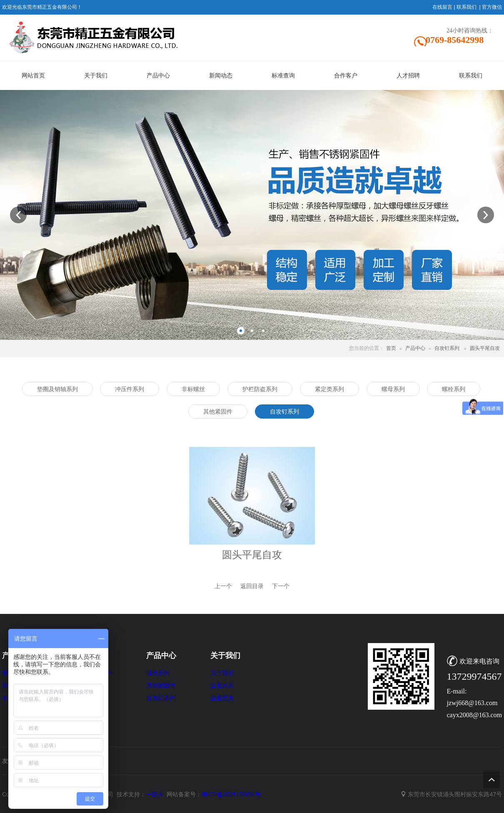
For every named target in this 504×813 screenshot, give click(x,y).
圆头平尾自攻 (485, 348)
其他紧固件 (161, 685)
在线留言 (442, 7)
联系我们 (467, 7)
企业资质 (222, 698)
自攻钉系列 (447, 348)
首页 (391, 348)
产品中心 (415, 348)
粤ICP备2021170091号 (231, 794)
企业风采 (222, 685)
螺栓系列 (158, 673)
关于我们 (222, 673)
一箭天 (155, 794)
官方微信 (492, 7)
